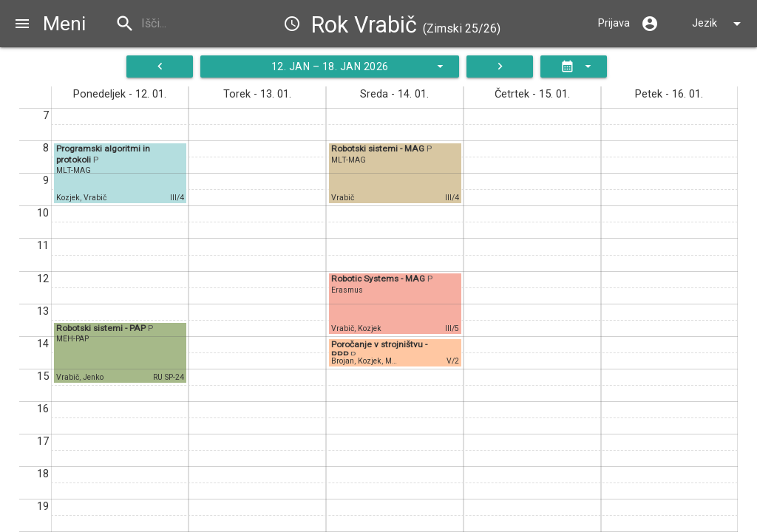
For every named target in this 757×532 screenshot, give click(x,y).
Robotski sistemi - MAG (379, 149)
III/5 (452, 328)
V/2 (453, 361)
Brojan (343, 361)
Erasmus (347, 290)
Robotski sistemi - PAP (102, 328)
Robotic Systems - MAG (379, 279)
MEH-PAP (72, 339)
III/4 (177, 198)
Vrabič (95, 198)
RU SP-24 (169, 377)
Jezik (719, 24)
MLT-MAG (74, 170)
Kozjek (68, 198)
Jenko (93, 377)
